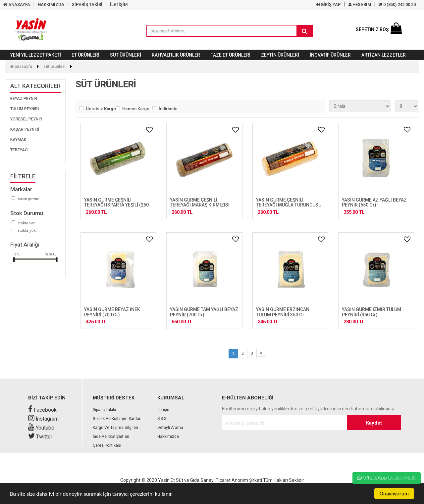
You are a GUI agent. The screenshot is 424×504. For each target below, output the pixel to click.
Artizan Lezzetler (384, 55)
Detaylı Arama (170, 428)
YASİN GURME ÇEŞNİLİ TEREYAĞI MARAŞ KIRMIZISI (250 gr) (200, 205)
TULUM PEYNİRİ (25, 109)
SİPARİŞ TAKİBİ (87, 4)
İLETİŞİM (119, 4)
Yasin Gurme (28, 199)
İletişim (164, 410)
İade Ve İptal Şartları (111, 436)
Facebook (42, 410)
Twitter (40, 437)
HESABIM (360, 4)
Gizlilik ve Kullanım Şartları (117, 419)
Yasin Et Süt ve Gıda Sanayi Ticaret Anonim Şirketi (210, 480)
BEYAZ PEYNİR (24, 99)
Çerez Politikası (107, 445)
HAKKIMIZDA (51, 4)
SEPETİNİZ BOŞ (379, 29)
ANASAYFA (17, 4)
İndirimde (168, 109)
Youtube (41, 428)
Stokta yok (27, 230)
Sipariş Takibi (104, 410)
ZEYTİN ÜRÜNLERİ (280, 55)
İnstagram (43, 419)
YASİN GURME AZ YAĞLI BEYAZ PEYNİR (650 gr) (374, 202)
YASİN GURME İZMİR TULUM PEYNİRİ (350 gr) (371, 312)
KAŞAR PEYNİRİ (25, 129)
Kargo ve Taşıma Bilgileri (115, 428)
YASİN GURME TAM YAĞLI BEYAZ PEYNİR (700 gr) (204, 312)
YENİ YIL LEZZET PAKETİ (36, 55)
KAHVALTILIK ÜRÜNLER (176, 55)
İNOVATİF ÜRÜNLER (330, 55)
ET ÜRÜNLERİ (85, 55)
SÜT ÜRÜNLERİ (126, 55)
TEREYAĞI (19, 150)
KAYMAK (18, 140)
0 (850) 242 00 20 (397, 4)
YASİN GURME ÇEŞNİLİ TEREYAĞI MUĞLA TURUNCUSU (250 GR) (289, 205)
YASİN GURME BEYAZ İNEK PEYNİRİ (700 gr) (112, 312)
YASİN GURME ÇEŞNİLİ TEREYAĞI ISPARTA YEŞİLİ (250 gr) (116, 205)
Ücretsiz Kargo (99, 109)
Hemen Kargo (136, 109)
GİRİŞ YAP (328, 4)
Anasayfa (21, 67)
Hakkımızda (168, 436)
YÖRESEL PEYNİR (26, 119)
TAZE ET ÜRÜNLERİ (231, 55)
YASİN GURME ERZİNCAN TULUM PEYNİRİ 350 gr (283, 312)
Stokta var (26, 223)
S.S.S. (162, 419)
